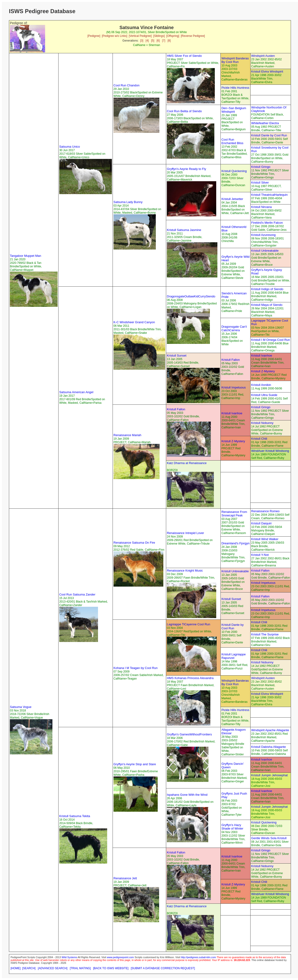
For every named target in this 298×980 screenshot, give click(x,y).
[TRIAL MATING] (80, 968)
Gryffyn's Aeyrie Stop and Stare (135, 764)
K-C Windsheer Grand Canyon (134, 322)
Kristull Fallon (231, 360)
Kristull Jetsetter (232, 199)
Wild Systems (69, 957)
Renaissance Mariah (127, 435)
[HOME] (16, 968)
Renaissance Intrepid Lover (185, 533)
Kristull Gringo (261, 167)
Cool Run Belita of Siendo (184, 111)
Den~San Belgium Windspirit (234, 110)
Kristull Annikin (261, 385)
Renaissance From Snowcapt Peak (234, 514)
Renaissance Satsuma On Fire (134, 543)
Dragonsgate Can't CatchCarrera (234, 328)
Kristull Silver (260, 183)
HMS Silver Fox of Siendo (184, 56)
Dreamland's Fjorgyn (235, 543)
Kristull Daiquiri (261, 523)
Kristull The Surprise (265, 634)
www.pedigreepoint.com (120, 957)
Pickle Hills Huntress (235, 88)
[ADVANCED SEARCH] (53, 968)
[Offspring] (173, 36)
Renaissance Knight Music (185, 571)
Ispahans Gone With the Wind (187, 795)
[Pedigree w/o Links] (114, 36)
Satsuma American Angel (76, 392)
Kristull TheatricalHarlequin (269, 195)
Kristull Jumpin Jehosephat (269, 775)
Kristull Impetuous (233, 387)
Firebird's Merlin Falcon (267, 223)
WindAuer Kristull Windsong (270, 451)
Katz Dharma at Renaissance (187, 463)
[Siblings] (159, 36)
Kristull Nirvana (261, 207)
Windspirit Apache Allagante (270, 730)
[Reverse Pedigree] (193, 36)
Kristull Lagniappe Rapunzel (233, 656)
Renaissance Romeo (265, 511)
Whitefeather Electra (265, 123)
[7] (164, 41)
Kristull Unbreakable (265, 251)
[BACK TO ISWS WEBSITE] (111, 968)
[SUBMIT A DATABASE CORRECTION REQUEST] (163, 968)
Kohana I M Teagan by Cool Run (136, 668)
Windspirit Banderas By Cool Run (235, 60)
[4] (147, 41)
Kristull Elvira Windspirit (267, 71)
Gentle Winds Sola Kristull (269, 838)
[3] (142, 41)
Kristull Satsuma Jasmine (184, 230)
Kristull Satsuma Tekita (75, 816)
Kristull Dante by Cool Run (269, 135)
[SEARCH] (29, 968)
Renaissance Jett (125, 878)
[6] (158, 41)
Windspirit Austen (263, 56)
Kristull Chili (259, 439)
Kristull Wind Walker (265, 539)
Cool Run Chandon (127, 85)
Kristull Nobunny (262, 423)
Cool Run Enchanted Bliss (232, 141)
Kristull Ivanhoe (262, 355)
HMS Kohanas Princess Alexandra (190, 678)
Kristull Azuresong (263, 235)
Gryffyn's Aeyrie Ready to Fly (186, 169)
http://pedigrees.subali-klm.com (198, 957)
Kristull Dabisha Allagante (269, 747)
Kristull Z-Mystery (263, 371)
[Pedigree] (94, 36)
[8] (169, 41)
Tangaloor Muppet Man (25, 256)
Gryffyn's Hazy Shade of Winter (232, 827)
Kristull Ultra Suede (264, 395)
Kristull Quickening (234, 171)
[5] (153, 41)
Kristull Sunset (177, 355)
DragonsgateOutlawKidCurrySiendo (191, 296)
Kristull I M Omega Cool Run (271, 340)
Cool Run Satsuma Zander (77, 594)
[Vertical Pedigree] (140, 36)
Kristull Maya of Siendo (267, 305)
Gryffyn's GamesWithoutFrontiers (189, 734)
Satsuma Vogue (21, 707)
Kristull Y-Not (260, 555)
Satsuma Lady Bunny (128, 202)
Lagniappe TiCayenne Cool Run (188, 624)
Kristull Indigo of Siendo (267, 289)
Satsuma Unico (70, 147)
